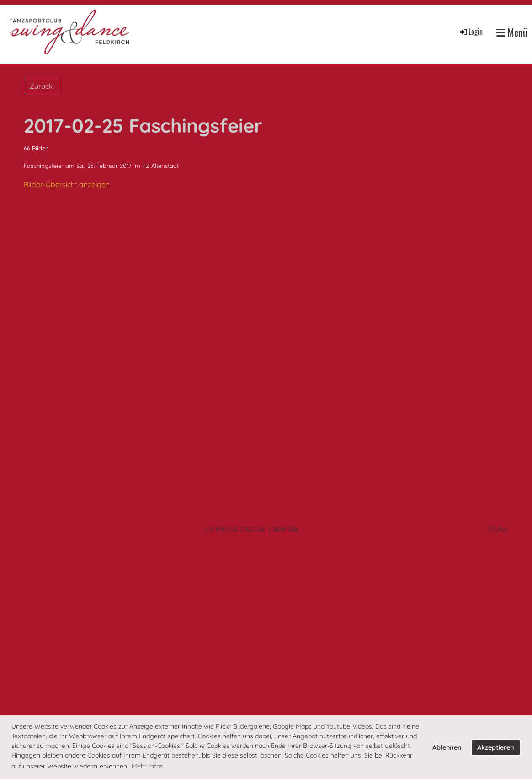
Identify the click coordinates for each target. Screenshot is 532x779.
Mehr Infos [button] (147, 766)
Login (471, 32)
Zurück (41, 86)
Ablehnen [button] (447, 747)
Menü (512, 32)
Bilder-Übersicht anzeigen (67, 184)
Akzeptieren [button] (496, 747)
